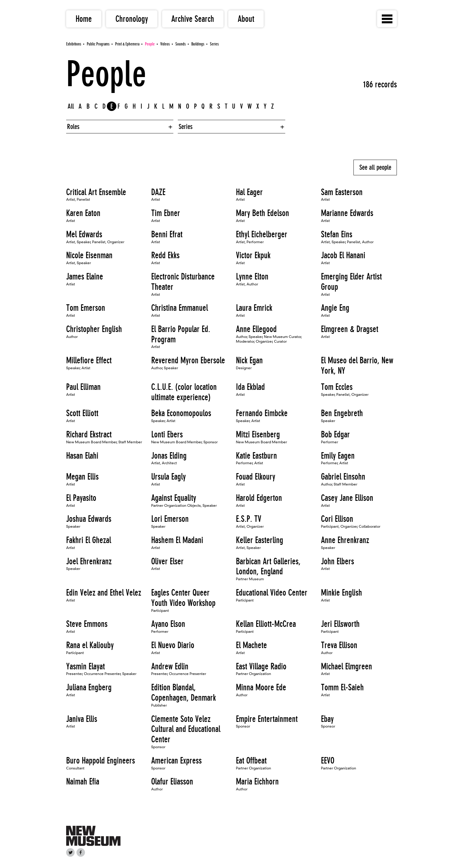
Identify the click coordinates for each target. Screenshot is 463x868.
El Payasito (81, 498)
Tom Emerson (86, 308)
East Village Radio (261, 666)
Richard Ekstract (89, 434)
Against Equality (174, 498)
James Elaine (85, 277)
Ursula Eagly (168, 477)
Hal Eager (249, 192)
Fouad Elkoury (256, 477)
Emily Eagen (338, 456)
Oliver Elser (167, 561)
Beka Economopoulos (181, 413)
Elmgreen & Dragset (350, 329)
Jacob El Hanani (343, 255)
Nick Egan (249, 360)
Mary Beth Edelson (263, 213)
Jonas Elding (169, 456)
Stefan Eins (337, 234)
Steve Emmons (87, 624)
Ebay (327, 719)
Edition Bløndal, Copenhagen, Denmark (184, 693)
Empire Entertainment (267, 719)
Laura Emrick (254, 308)
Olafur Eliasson (172, 782)
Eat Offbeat (251, 761)
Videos (165, 44)
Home (84, 19)
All (71, 106)
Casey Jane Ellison (347, 498)
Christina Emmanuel (180, 308)
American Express (176, 761)
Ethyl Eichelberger (262, 234)
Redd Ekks (165, 255)
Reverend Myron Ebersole (188, 360)
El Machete (251, 645)
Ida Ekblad (250, 387)
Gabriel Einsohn (343, 477)
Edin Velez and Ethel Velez (104, 593)
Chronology (132, 19)
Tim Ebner (166, 213)
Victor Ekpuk (253, 255)
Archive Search (193, 19)
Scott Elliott (82, 413)
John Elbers (338, 561)
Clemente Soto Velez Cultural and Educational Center (186, 729)
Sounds (181, 44)
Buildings (198, 44)
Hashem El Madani (177, 540)
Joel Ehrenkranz (89, 561)
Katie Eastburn (256, 456)
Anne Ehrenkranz (345, 540)
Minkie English (341, 593)
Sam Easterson (342, 192)
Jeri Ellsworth (340, 624)
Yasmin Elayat (85, 666)
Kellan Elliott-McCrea (266, 624)
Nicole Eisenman (89, 255)
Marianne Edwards (347, 213)
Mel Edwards (84, 234)
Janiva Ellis (82, 719)
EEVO (328, 761)
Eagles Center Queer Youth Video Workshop (183, 598)
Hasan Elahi (82, 456)
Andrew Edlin (170, 666)
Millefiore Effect (89, 360)
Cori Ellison (337, 519)
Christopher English (94, 329)
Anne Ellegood (256, 329)
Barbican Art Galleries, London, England (268, 567)
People (150, 44)
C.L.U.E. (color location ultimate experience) (184, 392)
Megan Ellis (82, 477)
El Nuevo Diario (173, 645)
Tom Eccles (337, 387)
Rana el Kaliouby (90, 645)
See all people (375, 167)
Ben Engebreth (342, 413)
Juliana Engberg (89, 687)
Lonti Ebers (167, 434)
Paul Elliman (83, 387)
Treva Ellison (339, 645)
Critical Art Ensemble (96, 192)
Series (214, 44)
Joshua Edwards (89, 519)
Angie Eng (335, 308)
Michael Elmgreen (347, 666)
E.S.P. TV (249, 519)
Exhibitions (74, 44)
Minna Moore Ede (261, 687)
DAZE (158, 192)
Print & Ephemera (127, 44)
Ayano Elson (168, 624)
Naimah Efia (83, 782)
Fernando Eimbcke (262, 413)
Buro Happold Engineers (101, 761)
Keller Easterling (260, 540)
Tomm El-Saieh (342, 687)
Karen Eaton (83, 213)
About (246, 19)
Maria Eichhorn (257, 782)
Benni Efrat (167, 234)
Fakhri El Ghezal (89, 540)
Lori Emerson (170, 519)
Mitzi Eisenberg (258, 434)
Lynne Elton (252, 277)
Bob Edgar (335, 434)
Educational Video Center (272, 593)
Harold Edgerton (259, 498)
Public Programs (98, 44)
